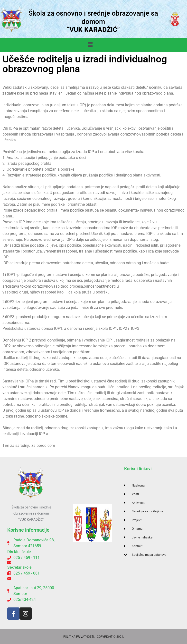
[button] (90, 45)
